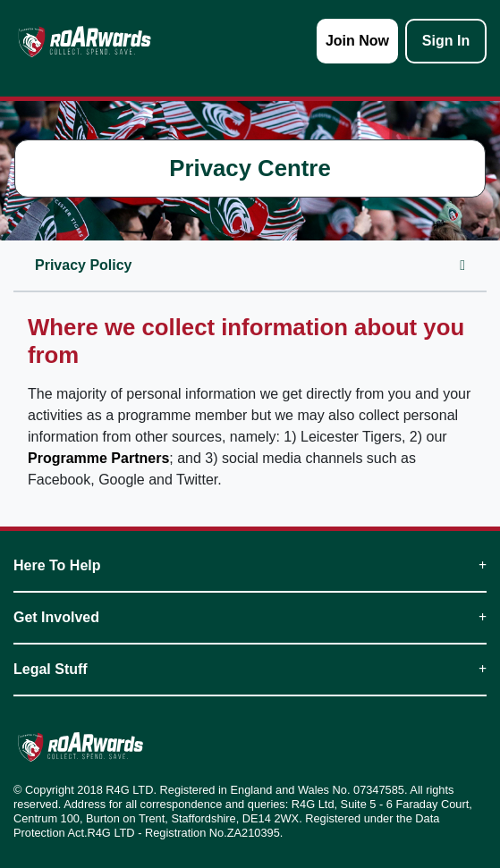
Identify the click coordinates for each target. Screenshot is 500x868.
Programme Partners (98, 458)
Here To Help (250, 565)
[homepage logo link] (85, 41)
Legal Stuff (250, 669)
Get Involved (250, 617)
